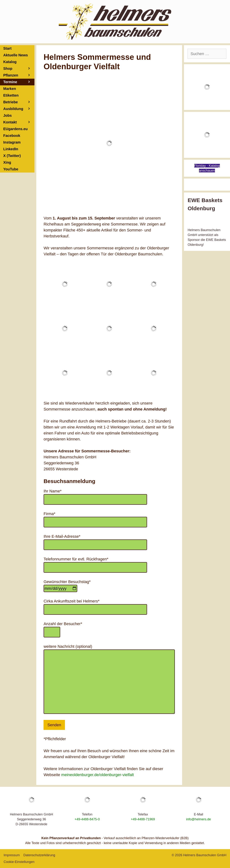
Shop (19, 69)
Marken (10, 89)
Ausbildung (19, 109)
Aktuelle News (16, 55)
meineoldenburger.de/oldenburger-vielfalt (98, 775)
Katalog (10, 62)
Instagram (12, 142)
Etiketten (11, 95)
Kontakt (19, 122)
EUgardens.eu (15, 129)
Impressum (12, 855)
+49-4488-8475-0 (87, 819)
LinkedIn (11, 149)
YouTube (11, 169)
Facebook (12, 136)
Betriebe (19, 102)
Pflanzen (19, 75)
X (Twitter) (12, 156)
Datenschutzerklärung (39, 855)
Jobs (8, 115)
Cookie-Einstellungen (19, 862)
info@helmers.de (198, 819)
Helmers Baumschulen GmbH (205, 855)
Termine (19, 82)
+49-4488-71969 (143, 819)
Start (7, 48)
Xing (7, 162)
